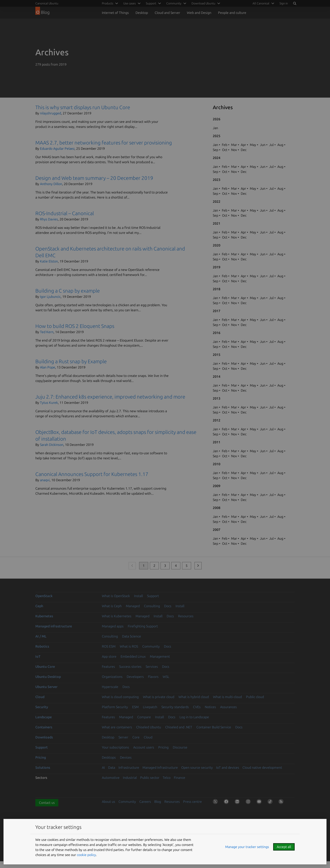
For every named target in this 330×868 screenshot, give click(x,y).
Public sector (150, 778)
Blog (158, 802)
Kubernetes (44, 616)
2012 (217, 420)
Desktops (109, 757)
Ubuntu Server (46, 687)
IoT (38, 656)
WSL (166, 677)
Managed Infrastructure (160, 767)
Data (112, 767)
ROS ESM (109, 646)
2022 (217, 201)
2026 (217, 119)
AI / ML (41, 636)
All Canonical (261, 3)
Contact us (47, 803)
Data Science (132, 636)
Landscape (44, 717)
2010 (217, 464)
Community (151, 646)
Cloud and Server (167, 13)
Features (108, 667)
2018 (217, 289)
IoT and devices (228, 767)
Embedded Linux (133, 656)
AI (103, 767)
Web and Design (199, 13)
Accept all (284, 847)
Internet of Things (115, 13)
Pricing (163, 747)
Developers (135, 677)
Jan (215, 128)
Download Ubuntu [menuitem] (203, 3)
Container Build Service (214, 727)
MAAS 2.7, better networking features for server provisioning (104, 143)
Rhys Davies (49, 219)
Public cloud (255, 697)
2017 (217, 311)
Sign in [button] (284, 3)
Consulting (152, 606)
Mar (234, 145)
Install (138, 596)
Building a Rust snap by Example (71, 361)
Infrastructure (129, 767)
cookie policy (86, 855)
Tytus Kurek (49, 403)
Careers (145, 802)
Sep (216, 150)
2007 (217, 530)
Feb (225, 145)
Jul (271, 145)
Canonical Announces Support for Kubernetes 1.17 (92, 474)
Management (160, 656)
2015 (217, 355)
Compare (144, 717)
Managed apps (113, 626)
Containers (44, 727)
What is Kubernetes (117, 616)
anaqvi (45, 480)
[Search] (295, 3)
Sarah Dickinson (52, 445)
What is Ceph (112, 606)
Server (123, 737)
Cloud (40, 697)
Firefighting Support (143, 626)
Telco (167, 778)
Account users (144, 747)
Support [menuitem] (151, 3)
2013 (217, 398)
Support (153, 596)
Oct (225, 150)
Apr (243, 145)
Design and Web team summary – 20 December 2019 (94, 178)
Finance (180, 778)
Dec (244, 150)
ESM (135, 707)
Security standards (175, 707)
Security (42, 707)
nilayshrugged (51, 113)
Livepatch (150, 707)
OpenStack (44, 596)
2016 (217, 333)
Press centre (192, 802)
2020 (217, 245)
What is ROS (129, 646)
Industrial (130, 778)
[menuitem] (263, 3)
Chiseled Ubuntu (149, 727)
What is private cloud (159, 697)
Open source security (197, 767)
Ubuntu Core (45, 667)
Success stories (130, 667)
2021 (217, 223)
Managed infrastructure (54, 626)
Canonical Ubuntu (47, 3)
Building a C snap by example (68, 291)
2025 (217, 136)
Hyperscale (110, 687)
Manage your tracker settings (247, 847)
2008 (217, 508)
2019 (217, 267)
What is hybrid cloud (194, 697)
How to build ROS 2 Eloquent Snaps (75, 326)
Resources (186, 616)
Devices (126, 757)
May (253, 145)
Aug (280, 145)
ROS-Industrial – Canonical (65, 213)
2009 (217, 486)
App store (109, 656)
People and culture (232, 13)
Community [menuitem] (174, 3)
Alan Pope (48, 367)
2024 (217, 158)
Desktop (142, 13)
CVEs (197, 707)
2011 (217, 442)
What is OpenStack (116, 596)
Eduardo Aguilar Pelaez (57, 148)
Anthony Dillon (51, 184)
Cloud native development (262, 767)
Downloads (44, 737)
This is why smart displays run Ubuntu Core (83, 107)
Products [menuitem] (108, 3)
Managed (133, 606)
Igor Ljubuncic (50, 297)
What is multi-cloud (227, 697)
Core (136, 737)
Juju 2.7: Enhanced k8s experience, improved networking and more (110, 397)
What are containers (117, 727)
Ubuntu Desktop (48, 677)
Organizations (112, 677)
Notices (210, 707)
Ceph (39, 606)
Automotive (111, 778)
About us (108, 802)
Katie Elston (49, 261)
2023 (217, 180)
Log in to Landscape (194, 717)
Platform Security (115, 707)
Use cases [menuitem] (130, 3)
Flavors (153, 677)
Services (152, 667)
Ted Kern (47, 332)
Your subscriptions (115, 747)
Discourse (180, 747)
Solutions (43, 767)
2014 (217, 376)
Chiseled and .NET (179, 727)
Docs (168, 606)
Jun (263, 145)
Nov (234, 150)
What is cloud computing (120, 697)
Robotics (42, 646)
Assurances (228, 707)
